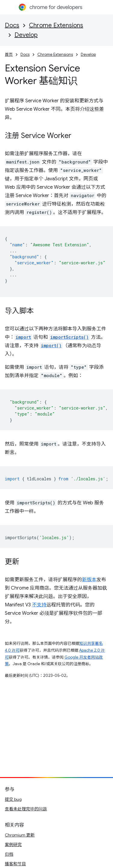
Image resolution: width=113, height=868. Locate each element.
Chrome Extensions (56, 25)
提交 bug (13, 799)
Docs (12, 25)
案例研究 (13, 845)
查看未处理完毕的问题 (26, 809)
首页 (9, 54)
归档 (9, 854)
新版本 (89, 580)
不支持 (39, 605)
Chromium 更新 (20, 835)
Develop (26, 35)
